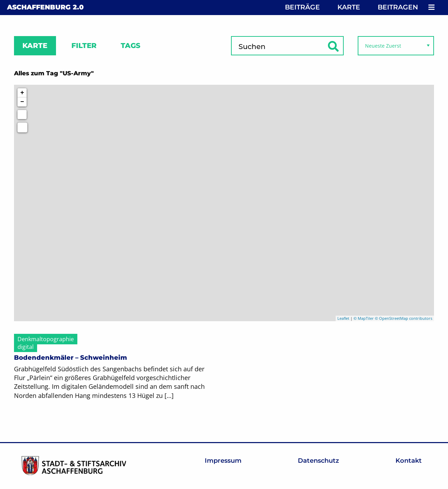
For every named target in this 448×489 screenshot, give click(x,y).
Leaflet (343, 318)
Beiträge (302, 7)
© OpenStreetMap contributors (404, 318)
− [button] (22, 102)
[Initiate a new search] (22, 115)
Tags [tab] (131, 46)
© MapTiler (364, 318)
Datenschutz (318, 461)
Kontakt (409, 461)
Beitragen (398, 7)
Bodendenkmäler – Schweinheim (71, 358)
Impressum (223, 461)
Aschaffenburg (45, 7)
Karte (349, 7)
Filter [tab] (84, 46)
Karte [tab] (35, 46)
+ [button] (22, 93)
